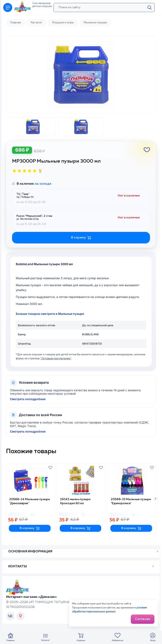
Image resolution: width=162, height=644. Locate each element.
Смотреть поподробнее (28, 399)
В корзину (30, 528)
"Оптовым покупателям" (56, 358)
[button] (156, 499)
